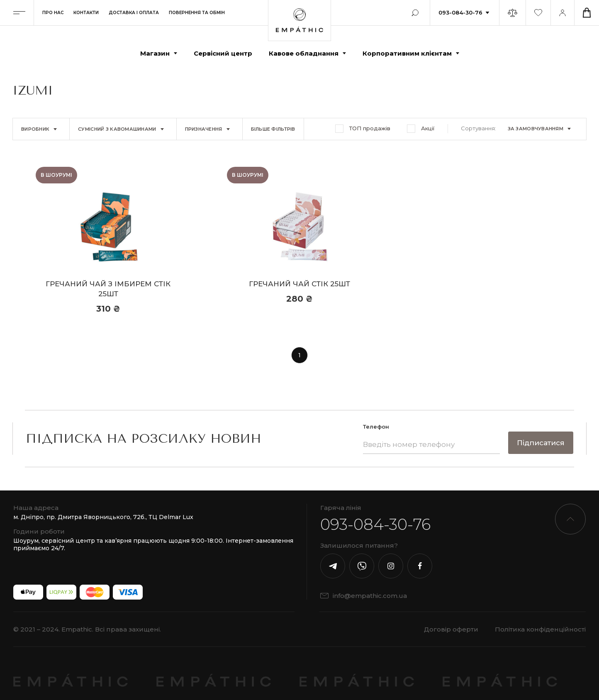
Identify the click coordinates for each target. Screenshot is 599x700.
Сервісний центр (223, 53)
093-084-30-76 (460, 12)
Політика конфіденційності (540, 629)
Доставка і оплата (134, 13)
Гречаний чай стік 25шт (299, 284)
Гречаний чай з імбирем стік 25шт (108, 289)
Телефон (376, 427)
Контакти (86, 13)
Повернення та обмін (197, 13)
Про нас (53, 13)
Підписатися (541, 443)
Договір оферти (451, 629)
